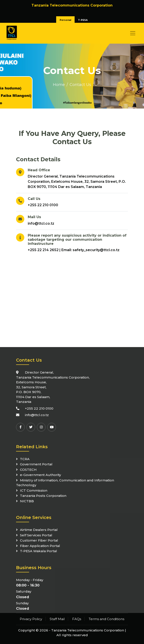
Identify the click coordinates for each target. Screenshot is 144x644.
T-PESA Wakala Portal (38, 551)
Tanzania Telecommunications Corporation (88, 630)
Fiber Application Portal (40, 546)
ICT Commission (34, 490)
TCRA (25, 459)
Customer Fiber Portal (39, 540)
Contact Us (80, 85)
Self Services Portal (36, 535)
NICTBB (27, 501)
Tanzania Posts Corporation (43, 496)
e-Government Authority (40, 475)
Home (59, 85)
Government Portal (36, 464)
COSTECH (28, 470)
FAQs (77, 619)
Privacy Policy (31, 619)
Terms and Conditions (106, 619)
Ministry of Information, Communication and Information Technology (65, 483)
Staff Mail (57, 619)
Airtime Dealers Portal (39, 530)
